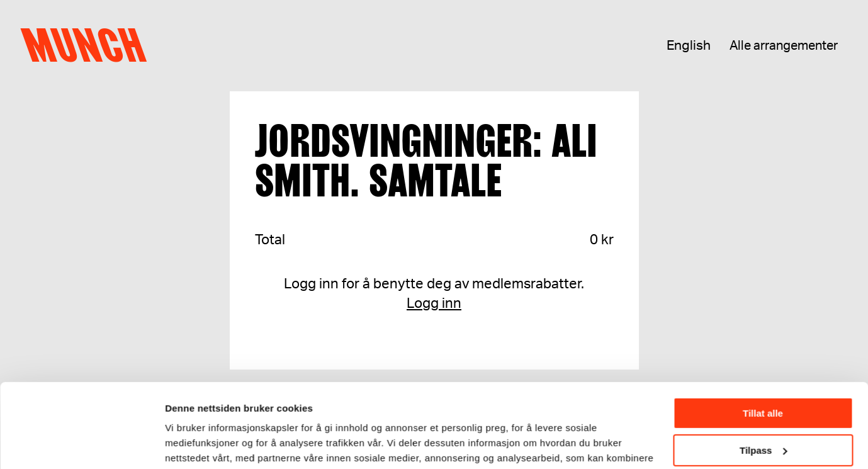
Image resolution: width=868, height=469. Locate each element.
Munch (90, 45)
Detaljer (183, 444)
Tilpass (763, 371)
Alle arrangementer (784, 46)
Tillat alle (763, 335)
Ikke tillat (763, 408)
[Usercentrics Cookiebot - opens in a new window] (82, 444)
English (689, 46)
